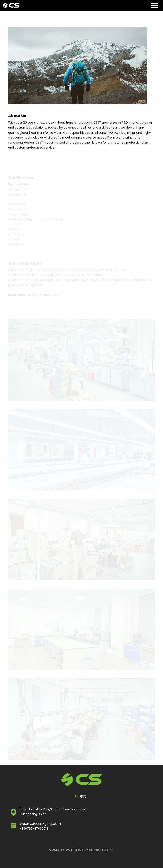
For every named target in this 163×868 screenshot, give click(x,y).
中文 (83, 796)
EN (77, 796)
